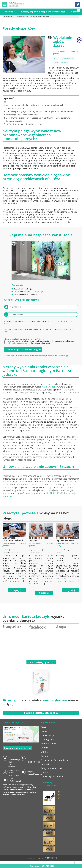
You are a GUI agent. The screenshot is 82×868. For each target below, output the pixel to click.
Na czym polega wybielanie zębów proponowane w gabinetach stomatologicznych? (35, 107)
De (79, 11)
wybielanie (64, 62)
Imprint (45, 772)
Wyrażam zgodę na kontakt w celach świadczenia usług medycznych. (38, 322)
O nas (44, 731)
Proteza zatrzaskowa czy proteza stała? (68, 539)
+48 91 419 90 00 (54, 493)
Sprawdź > (14, 12)
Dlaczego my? (48, 740)
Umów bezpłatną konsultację (23, 350)
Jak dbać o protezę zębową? (39, 539)
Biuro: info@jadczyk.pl (15, 780)
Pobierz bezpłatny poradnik (41, 713)
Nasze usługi (47, 735)
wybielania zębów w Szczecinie (43, 367)
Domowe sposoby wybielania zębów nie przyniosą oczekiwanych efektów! (39, 111)
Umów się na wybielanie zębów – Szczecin (25, 124)
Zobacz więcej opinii (41, 662)
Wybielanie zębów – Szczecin (39, 17)
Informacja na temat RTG (54, 777)
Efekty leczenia (48, 744)
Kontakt (45, 764)
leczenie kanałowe (9, 553)
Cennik (44, 748)
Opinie (44, 752)
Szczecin (57, 62)
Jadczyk (56, 58)
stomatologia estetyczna (67, 58)
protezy (32, 553)
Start (44, 727)
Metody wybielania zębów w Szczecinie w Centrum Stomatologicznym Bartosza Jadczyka (38, 119)
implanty (6, 550)
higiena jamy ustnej (36, 550)
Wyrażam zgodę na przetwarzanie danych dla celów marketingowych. (39, 331)
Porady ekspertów (22, 17)
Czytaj (17, 590)
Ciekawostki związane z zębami (13, 539)
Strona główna (9, 17)
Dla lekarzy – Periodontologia (56, 760)
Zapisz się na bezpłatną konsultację (22, 115)
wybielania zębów (50, 387)
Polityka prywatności (51, 768)
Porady (45, 756)
